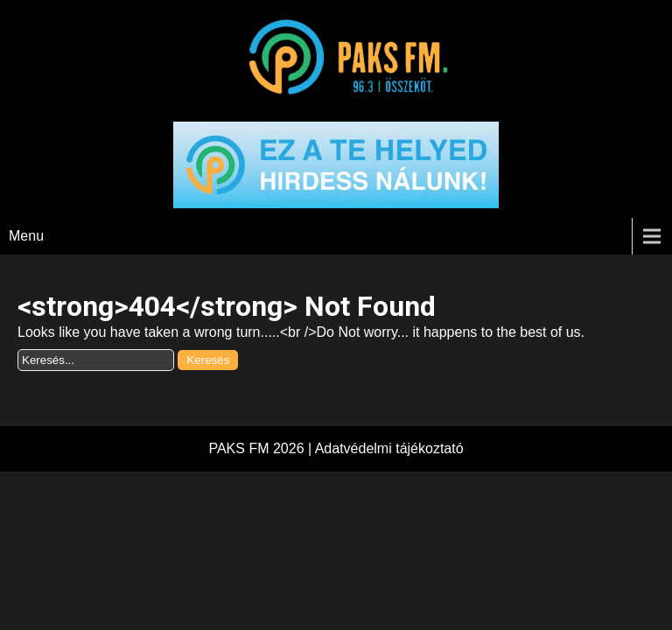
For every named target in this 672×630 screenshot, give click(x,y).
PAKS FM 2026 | (261, 448)
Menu (26, 236)
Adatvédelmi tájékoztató (389, 448)
